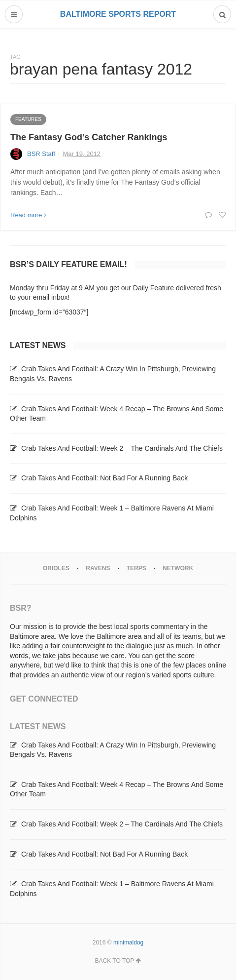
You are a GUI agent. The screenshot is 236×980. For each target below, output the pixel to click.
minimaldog (128, 942)
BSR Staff (41, 154)
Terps (136, 568)
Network (178, 568)
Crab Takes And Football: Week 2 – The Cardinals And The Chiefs (122, 448)
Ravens (98, 568)
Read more (28, 215)
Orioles (56, 568)
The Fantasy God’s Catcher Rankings (89, 137)
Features (28, 119)
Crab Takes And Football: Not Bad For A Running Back (104, 478)
